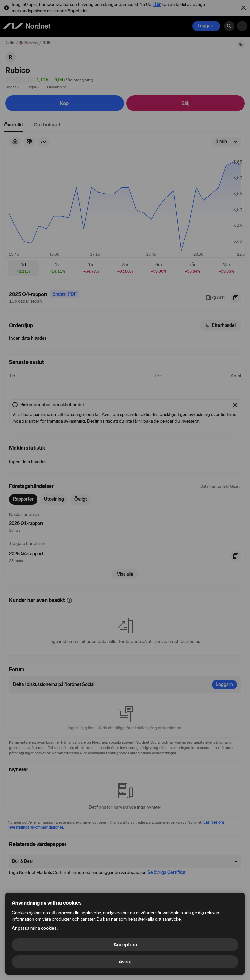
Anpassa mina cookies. (35, 928)
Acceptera (125, 945)
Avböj (125, 962)
